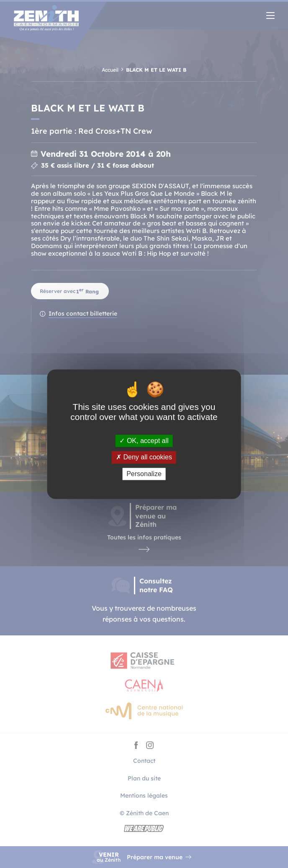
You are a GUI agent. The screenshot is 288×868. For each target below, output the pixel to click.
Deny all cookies (144, 457)
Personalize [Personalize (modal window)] (144, 474)
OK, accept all (144, 441)
